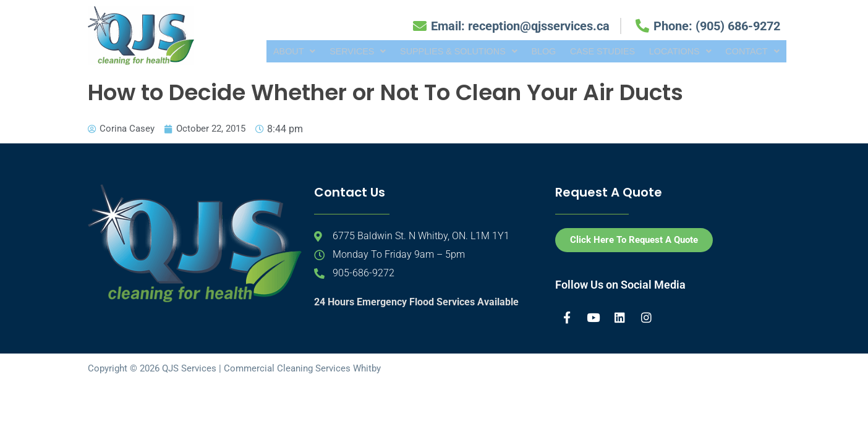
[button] (267, 51)
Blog (526, 51)
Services (333, 51)
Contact (749, 51)
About (267, 51)
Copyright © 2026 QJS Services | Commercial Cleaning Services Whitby (234, 368)
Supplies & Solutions (437, 51)
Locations (670, 51)
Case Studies (587, 51)
